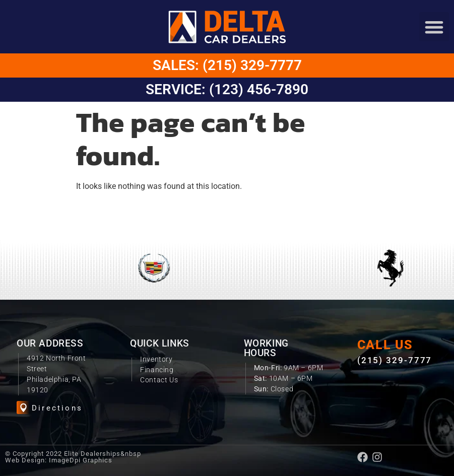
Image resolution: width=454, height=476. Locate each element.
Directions (57, 408)
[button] (434, 27)
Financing (157, 370)
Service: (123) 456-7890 (227, 89)
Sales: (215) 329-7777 (227, 65)
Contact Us (159, 380)
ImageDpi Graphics (81, 460)
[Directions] (23, 408)
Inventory (156, 359)
